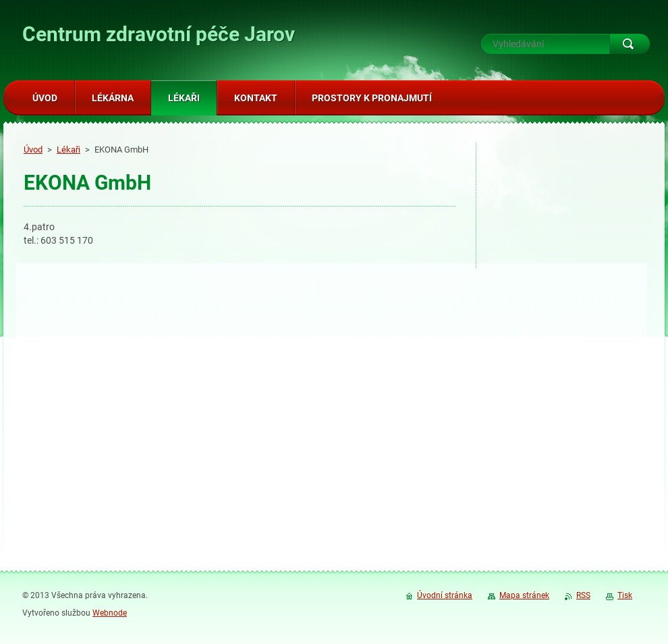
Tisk (625, 595)
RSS (583, 595)
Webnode (110, 613)
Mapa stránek (524, 595)
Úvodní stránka (445, 595)
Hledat (630, 44)
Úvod (33, 150)
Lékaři (68, 150)
